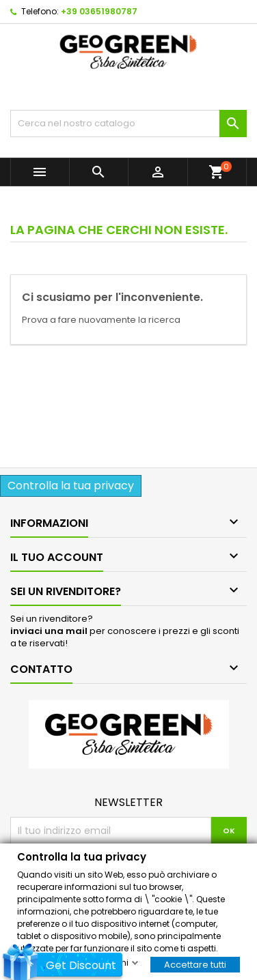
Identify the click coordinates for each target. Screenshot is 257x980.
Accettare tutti (195, 964)
